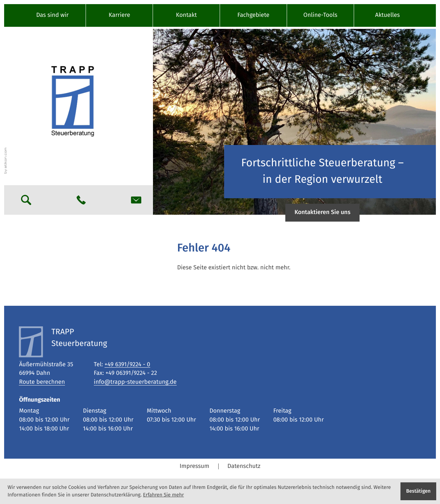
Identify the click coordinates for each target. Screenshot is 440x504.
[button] (81, 200)
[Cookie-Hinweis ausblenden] (418, 491)
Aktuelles (387, 15)
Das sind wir (52, 15)
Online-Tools (321, 15)
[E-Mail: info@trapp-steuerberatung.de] (136, 200)
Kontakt (186, 15)
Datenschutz (244, 466)
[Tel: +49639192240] (127, 365)
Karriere (119, 15)
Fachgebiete (253, 15)
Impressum (194, 466)
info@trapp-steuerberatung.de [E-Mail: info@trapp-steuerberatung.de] (135, 382)
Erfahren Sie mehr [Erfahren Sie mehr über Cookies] (163, 495)
